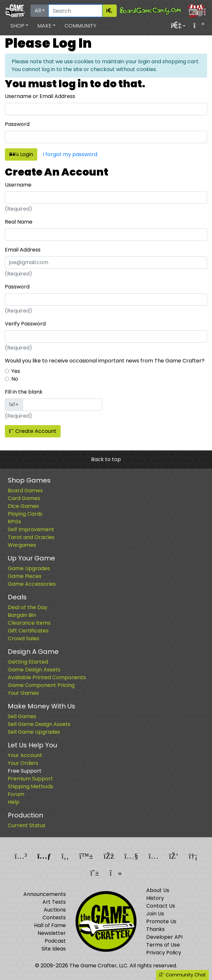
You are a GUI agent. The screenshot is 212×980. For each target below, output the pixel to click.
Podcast (55, 941)
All (38, 11)
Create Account (33, 431)
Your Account (25, 755)
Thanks (155, 929)
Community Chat (182, 975)
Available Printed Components (47, 677)
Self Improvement (31, 529)
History (155, 898)
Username (18, 185)
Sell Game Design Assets (39, 724)
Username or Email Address (40, 96)
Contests (54, 918)
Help (14, 802)
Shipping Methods (30, 786)
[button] (19, 26)
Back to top (106, 459)
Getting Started (28, 662)
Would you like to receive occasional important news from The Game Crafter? (105, 361)
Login (21, 154)
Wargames (22, 545)
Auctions (55, 910)
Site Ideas (54, 949)
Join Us (155, 914)
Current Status (27, 825)
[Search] (75, 11)
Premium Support (30, 779)
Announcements (45, 894)
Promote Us (161, 921)
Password (17, 124)
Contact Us (161, 906)
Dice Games (23, 506)
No (15, 379)
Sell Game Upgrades (34, 732)
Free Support (25, 771)
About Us (158, 890)
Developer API (164, 937)
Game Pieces (25, 576)
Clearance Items (29, 623)
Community (80, 26)
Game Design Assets (34, 670)
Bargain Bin (22, 615)
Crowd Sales (24, 638)
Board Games (25, 490)
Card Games (24, 498)
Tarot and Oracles (31, 537)
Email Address (23, 250)
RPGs (14, 522)
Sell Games (22, 716)
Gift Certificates (28, 631)
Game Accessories (32, 584)
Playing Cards (25, 514)
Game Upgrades (29, 568)
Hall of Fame (50, 925)
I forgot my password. (71, 154)
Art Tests (54, 902)
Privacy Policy (164, 953)
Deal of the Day (28, 607)
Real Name (19, 222)
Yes (16, 371)
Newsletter (52, 933)
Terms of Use (163, 945)
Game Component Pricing (41, 685)
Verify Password (25, 324)
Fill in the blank (24, 392)
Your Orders (23, 763)
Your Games (23, 693)
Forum (16, 794)
